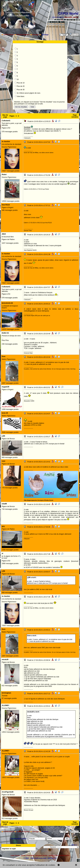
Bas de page (5, 116)
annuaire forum (41, 856)
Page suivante (75, 116)
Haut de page (5, 823)
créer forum (15, 856)
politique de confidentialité (59, 856)
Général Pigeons (23, 35)
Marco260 (68, 17)
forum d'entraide (28, 856)
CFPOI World (9, 35)
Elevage (36, 35)
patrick (76, 17)
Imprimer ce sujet (9, 849)
